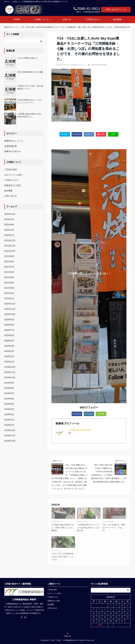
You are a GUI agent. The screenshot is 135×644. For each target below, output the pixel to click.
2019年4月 (9, 409)
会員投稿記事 (11, 146)
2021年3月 (9, 288)
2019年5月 (9, 404)
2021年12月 (10, 240)
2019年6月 (9, 399)
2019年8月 (9, 388)
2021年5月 (9, 277)
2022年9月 (9, 225)
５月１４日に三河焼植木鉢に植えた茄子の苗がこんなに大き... (62, 557)
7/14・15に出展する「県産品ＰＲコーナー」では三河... (114, 528)
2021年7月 (9, 267)
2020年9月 (9, 320)
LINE (113, 134)
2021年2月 (9, 293)
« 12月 (99, 625)
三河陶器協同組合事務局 (98, 65)
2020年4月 (9, 346)
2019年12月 (10, 367)
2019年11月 (10, 372)
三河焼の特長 (11, 170)
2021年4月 (9, 283)
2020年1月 (9, 362)
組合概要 (117, 19)
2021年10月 (10, 251)
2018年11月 (10, 436)
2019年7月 (9, 393)
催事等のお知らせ (13, 151)
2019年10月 (10, 378)
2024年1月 (9, 219)
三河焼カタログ (93, 19)
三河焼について (41, 19)
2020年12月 (10, 304)
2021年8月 (9, 262)
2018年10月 (10, 441)
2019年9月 (9, 383)
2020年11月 (10, 309)
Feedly (101, 414)
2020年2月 (9, 356)
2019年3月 (9, 414)
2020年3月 (9, 351)
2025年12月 (10, 214)
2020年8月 (9, 325)
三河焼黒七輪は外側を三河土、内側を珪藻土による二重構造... (62, 528)
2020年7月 (9, 330)
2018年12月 (10, 430)
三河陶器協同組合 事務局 (24, 600)
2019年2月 (9, 420)
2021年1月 (9, 298)
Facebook (77, 414)
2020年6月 (9, 335)
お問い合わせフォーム (116, 9)
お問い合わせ (11, 196)
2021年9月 (9, 256)
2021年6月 (9, 272)
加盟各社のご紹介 (13, 185)
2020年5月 (9, 341)
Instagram (89, 414)
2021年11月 (10, 246)
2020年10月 (10, 314)
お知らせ (67, 19)
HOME (17, 19)
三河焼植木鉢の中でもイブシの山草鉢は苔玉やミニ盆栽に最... (88, 528)
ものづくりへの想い (14, 175)
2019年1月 (9, 425)
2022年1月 (9, 235)
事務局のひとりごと (80, 65)
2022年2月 (9, 230)
